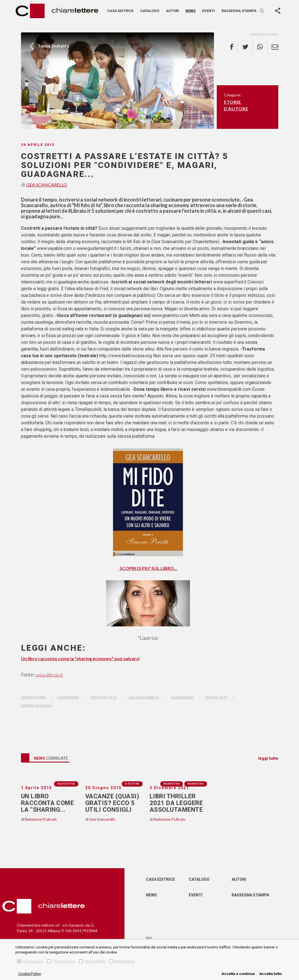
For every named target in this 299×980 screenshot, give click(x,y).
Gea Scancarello (47, 185)
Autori (172, 11)
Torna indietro (54, 46)
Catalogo (150, 11)
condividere (68, 697)
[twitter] (245, 47)
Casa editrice (120, 11)
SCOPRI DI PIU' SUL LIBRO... (148, 568)
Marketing (122, 962)
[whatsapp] (260, 47)
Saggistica (66, 784)
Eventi (209, 11)
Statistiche (92, 962)
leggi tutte (268, 758)
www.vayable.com (54, 248)
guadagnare (182, 697)
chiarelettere (33, 697)
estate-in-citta (104, 697)
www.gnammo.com (170, 315)
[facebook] (234, 47)
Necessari (30, 962)
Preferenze (61, 962)
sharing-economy (37, 705)
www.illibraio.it (49, 675)
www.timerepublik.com (229, 389)
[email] (273, 47)
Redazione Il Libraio (41, 819)
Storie (232, 102)
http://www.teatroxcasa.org (126, 356)
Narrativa (196, 784)
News (190, 11)
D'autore (236, 109)
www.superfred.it (230, 282)
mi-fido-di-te (216, 697)
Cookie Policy (30, 974)
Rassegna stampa (239, 11)
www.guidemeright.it (96, 248)
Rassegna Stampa (250, 895)
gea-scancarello (144, 697)
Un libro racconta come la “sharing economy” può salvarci (80, 658)
